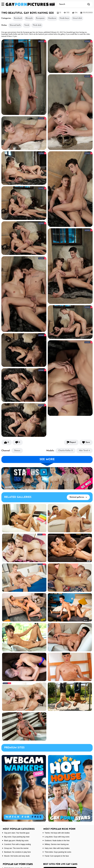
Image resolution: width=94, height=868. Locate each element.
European (40, 18)
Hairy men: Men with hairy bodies (57, 848)
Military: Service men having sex (57, 844)
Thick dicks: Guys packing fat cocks (58, 852)
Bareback (18, 18)
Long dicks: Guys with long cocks (57, 837)
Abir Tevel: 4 (84, 451)
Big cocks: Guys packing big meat (17, 837)
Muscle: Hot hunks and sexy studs (17, 856)
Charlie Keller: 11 (66, 451)
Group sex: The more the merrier (16, 848)
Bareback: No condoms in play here (17, 852)
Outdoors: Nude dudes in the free (57, 841)
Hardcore (52, 18)
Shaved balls (15, 25)
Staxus (17, 451)
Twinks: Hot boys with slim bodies (57, 833)
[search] (89, 4)
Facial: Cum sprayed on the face (57, 856)
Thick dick (37, 25)
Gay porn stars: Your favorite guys (17, 833)
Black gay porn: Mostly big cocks (16, 841)
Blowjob (29, 18)
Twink (27, 25)
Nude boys (64, 18)
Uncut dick (77, 18)
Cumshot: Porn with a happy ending (17, 844)
